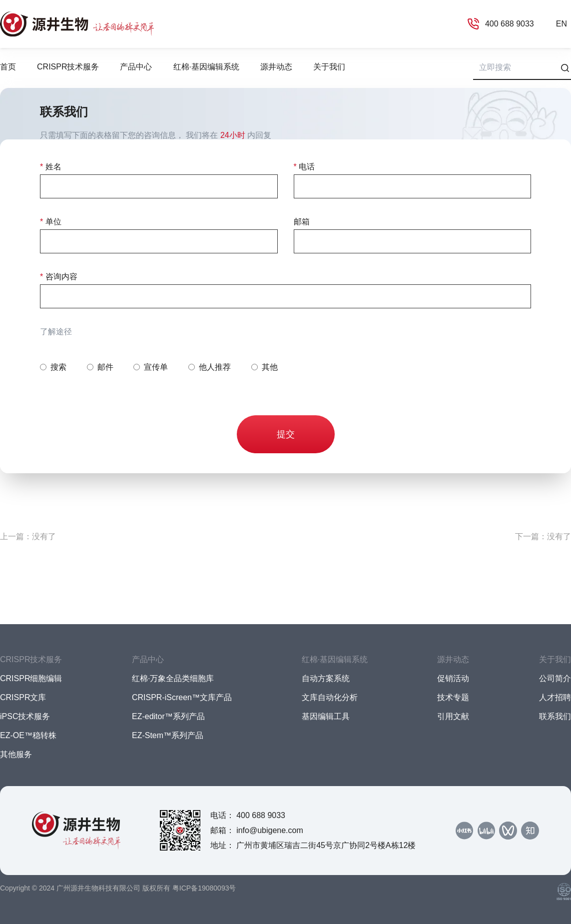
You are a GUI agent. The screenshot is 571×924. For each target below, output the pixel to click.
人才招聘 (555, 697)
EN (562, 24)
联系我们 (555, 716)
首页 (8, 67)
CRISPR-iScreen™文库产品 (182, 697)
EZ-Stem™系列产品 (168, 735)
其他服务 (16, 754)
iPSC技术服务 (25, 716)
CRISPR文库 (23, 697)
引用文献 (453, 716)
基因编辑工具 (326, 716)
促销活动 (453, 678)
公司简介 (555, 678)
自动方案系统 (326, 678)
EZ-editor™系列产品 (168, 716)
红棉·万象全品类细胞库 (173, 678)
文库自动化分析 (330, 697)
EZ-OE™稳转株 (28, 735)
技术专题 (453, 697)
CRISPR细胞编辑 (31, 678)
